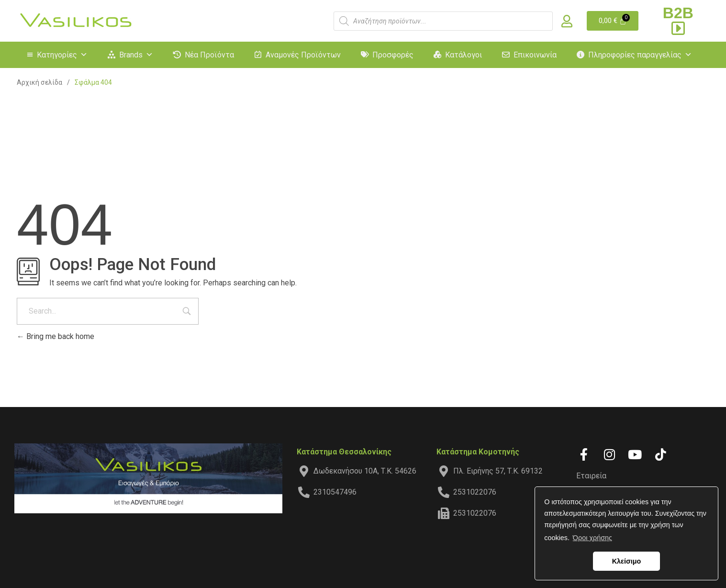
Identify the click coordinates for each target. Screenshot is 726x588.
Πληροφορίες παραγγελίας (640, 55)
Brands (136, 55)
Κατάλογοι (464, 55)
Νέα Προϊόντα (209, 55)
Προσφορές (393, 55)
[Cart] (613, 21)
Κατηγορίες (62, 55)
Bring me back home (56, 336)
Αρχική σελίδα (39, 82)
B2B (678, 20)
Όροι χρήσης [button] (592, 538)
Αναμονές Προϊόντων (303, 55)
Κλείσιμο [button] (627, 561)
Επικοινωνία (535, 55)
